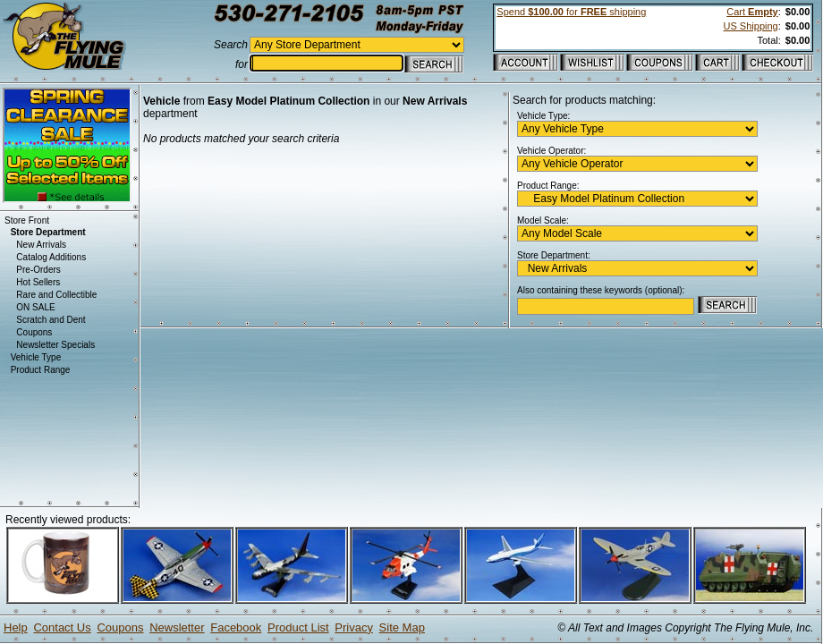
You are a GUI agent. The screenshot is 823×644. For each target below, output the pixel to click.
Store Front (27, 220)
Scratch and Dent (51, 320)
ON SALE (35, 307)
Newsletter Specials (55, 345)
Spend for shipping (571, 12)
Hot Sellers (38, 282)
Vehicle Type (36, 357)
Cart (752, 12)
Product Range (41, 370)
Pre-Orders (38, 270)
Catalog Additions (51, 257)
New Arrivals (41, 245)
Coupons (34, 332)
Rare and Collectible (56, 295)
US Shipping (751, 26)
